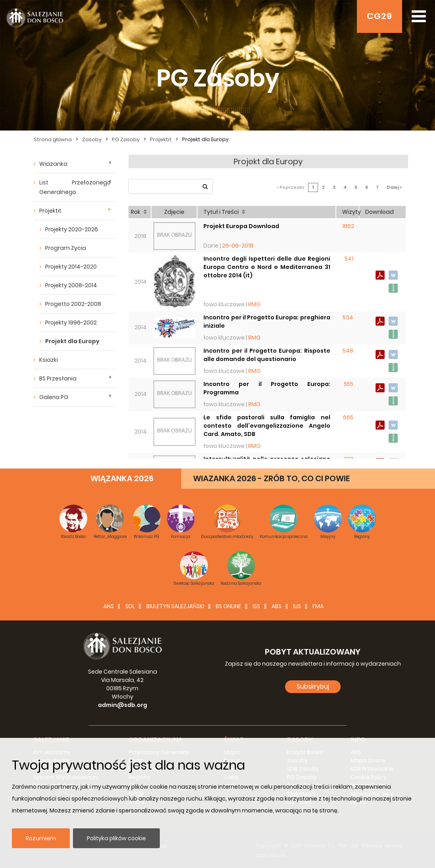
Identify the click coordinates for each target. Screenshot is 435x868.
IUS (297, 606)
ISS (256, 606)
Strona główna (53, 139)
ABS (277, 606)
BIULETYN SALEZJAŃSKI (175, 606)
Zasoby (92, 139)
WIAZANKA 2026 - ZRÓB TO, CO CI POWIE (271, 478)
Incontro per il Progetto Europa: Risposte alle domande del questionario (267, 355)
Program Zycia (66, 248)
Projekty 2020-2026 (72, 229)
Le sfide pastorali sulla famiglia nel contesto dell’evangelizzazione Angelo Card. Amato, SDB (267, 426)
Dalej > (394, 187)
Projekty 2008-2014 (71, 285)
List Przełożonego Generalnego (75, 187)
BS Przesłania (58, 378)
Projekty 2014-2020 (71, 267)
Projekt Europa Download (241, 226)
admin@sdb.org (123, 705)
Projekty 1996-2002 (71, 323)
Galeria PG (54, 397)
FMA (318, 606)
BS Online (228, 606)
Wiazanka (53, 164)
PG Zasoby (126, 139)
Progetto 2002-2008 (73, 304)
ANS (109, 606)
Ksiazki (49, 360)
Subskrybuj (313, 687)
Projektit (161, 139)
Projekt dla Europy (205, 139)
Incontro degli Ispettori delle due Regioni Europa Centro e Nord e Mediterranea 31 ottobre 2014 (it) (267, 267)
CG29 (379, 16)
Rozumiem (41, 838)
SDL (130, 606)
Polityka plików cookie (116, 838)
